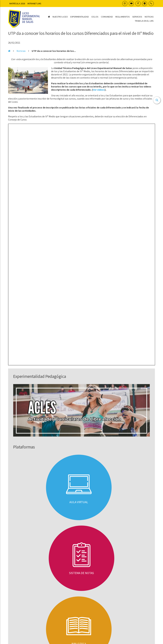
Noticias (149, 17)
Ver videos (99, 90)
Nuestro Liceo (60, 17)
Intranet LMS (34, 3)
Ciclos (95, 17)
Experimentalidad (80, 17)
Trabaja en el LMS (144, 21)
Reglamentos (123, 17)
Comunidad (107, 17)
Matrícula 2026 (17, 3)
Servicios (137, 17)
